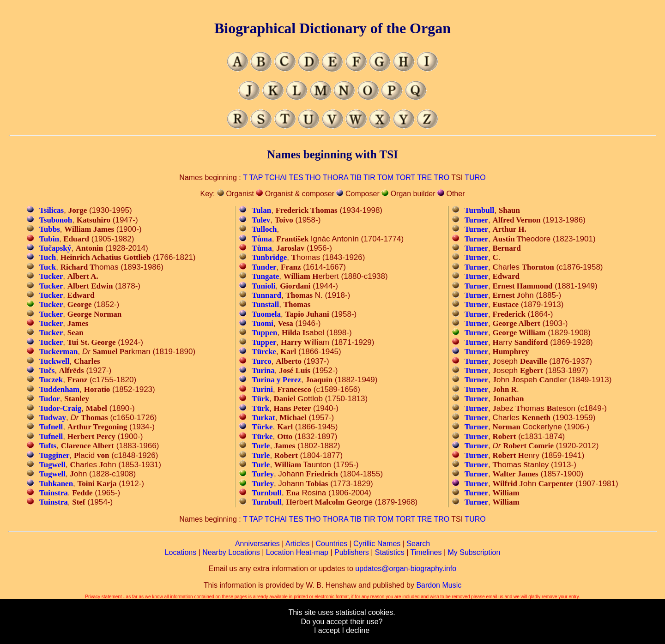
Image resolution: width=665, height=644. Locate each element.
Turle (261, 446)
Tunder (264, 267)
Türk (260, 399)
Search (418, 544)
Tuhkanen (56, 484)
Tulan (261, 210)
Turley (263, 474)
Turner (476, 220)
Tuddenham (59, 389)
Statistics (390, 552)
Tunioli (263, 286)
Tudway (53, 418)
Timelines (426, 552)
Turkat (263, 418)
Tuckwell (54, 361)
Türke (262, 427)
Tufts (48, 446)
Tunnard (266, 295)
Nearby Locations (231, 552)
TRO (441, 178)
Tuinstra (54, 493)
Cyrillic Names (377, 544)
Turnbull (267, 493)
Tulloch (264, 229)
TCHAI (276, 178)
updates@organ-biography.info (406, 569)
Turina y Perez (276, 380)
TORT (405, 178)
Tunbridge (269, 257)
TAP (256, 178)
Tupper (264, 342)
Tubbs (50, 229)
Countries (332, 544)
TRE (424, 178)
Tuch (48, 257)
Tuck (48, 267)
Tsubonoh (56, 220)
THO (313, 178)
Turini (262, 389)
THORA (336, 178)
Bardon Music (439, 585)
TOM (385, 178)
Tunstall (265, 304)
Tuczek (51, 380)
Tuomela (266, 314)
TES (296, 178)
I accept (327, 630)
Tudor (50, 399)
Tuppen (264, 333)
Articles (297, 544)
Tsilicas (51, 210)
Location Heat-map (297, 552)
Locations (181, 552)
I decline (356, 630)
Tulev (261, 220)
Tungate (265, 276)
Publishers (352, 552)
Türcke (264, 352)
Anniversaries (257, 544)
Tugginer (54, 455)
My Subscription (474, 552)
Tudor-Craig (60, 408)
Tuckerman (58, 352)
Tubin (49, 239)
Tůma (262, 239)
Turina (263, 370)
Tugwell (52, 465)
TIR (369, 178)
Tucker (51, 276)
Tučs (47, 370)
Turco (262, 361)
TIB (356, 178)
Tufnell (51, 427)
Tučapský (55, 248)
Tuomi (263, 323)
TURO (475, 178)
